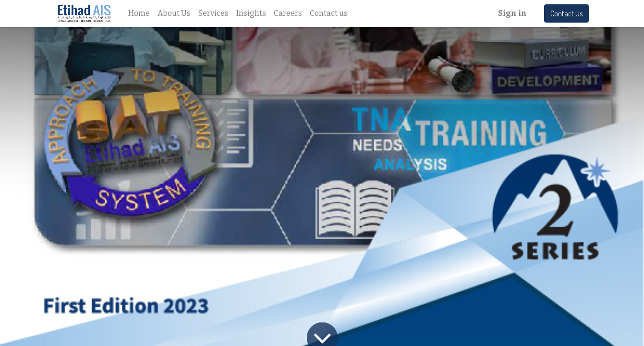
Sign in (512, 13)
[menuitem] (139, 13)
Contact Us (566, 13)
